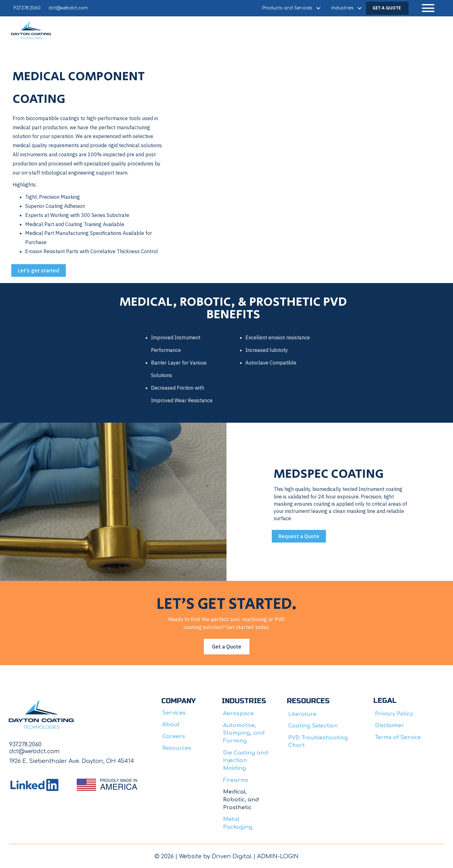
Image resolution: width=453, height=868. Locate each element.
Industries (342, 8)
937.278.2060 (27, 8)
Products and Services (287, 8)
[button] (428, 8)
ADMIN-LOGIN (278, 856)
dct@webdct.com (68, 8)
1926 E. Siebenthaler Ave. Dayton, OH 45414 (72, 761)
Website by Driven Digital (215, 856)
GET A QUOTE (387, 8)
